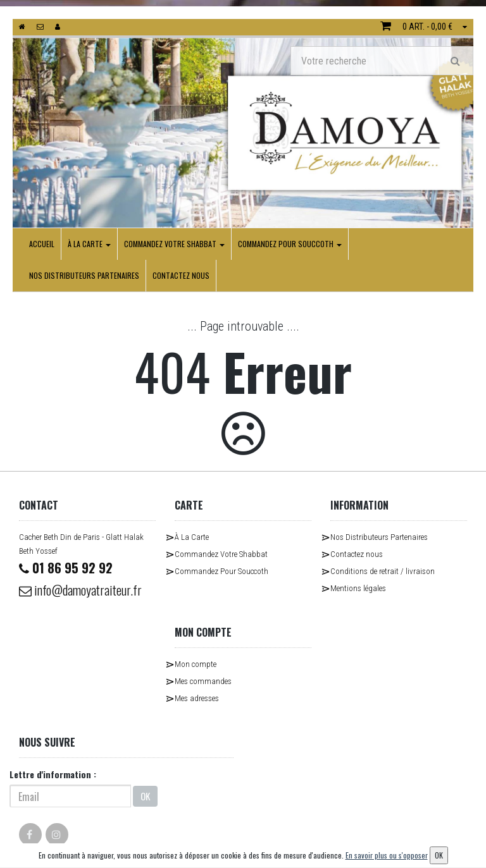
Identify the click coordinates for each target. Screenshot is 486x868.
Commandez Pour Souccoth (290, 244)
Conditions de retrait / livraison (383, 571)
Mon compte (196, 664)
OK (145, 796)
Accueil (42, 244)
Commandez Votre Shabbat (174, 244)
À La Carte (89, 244)
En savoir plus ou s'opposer (387, 855)
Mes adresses (197, 698)
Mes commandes (203, 681)
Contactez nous (181, 275)
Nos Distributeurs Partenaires (84, 275)
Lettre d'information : (53, 774)
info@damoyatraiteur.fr (80, 590)
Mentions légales (358, 588)
